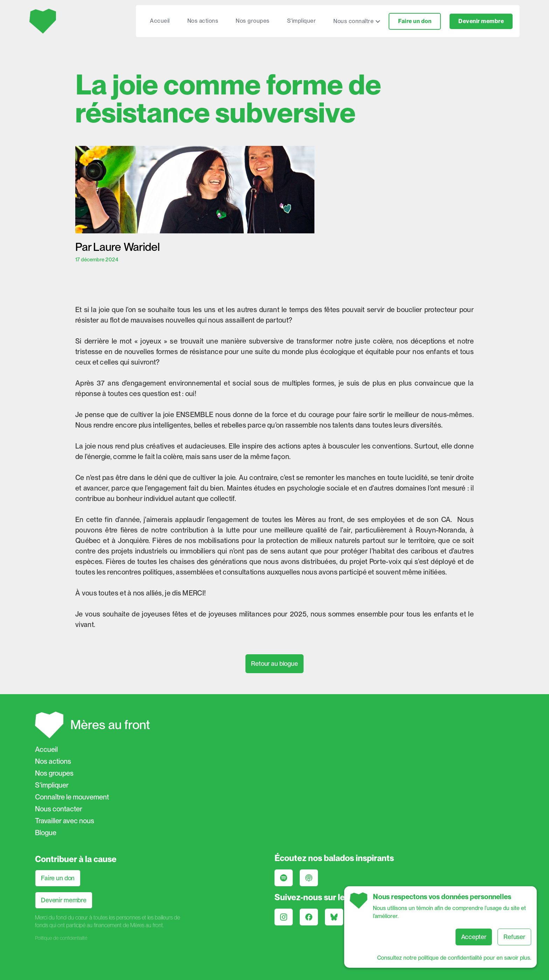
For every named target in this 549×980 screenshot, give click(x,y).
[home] (43, 21)
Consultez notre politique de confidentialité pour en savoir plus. (454, 958)
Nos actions (203, 21)
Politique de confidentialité (61, 938)
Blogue (46, 833)
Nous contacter (59, 809)
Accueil (160, 21)
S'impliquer (302, 21)
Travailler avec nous (65, 821)
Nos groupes (253, 21)
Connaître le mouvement (72, 797)
